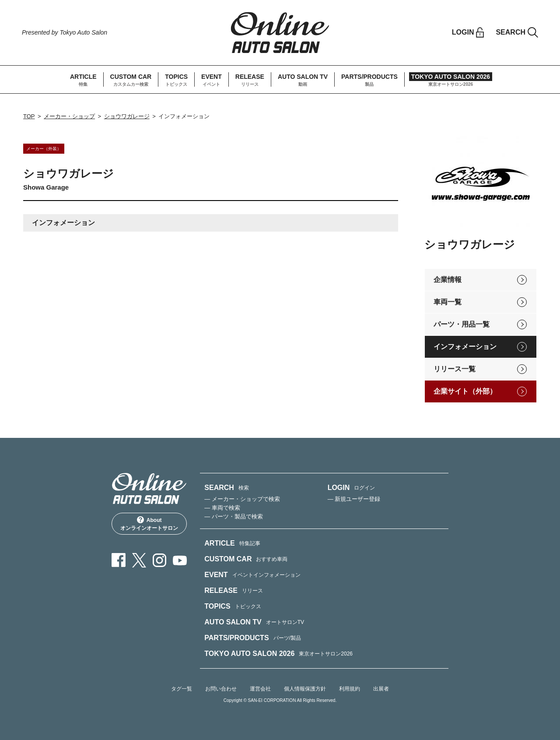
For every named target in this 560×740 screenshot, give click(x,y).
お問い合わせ (221, 689)
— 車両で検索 (222, 508)
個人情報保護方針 (305, 689)
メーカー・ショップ (69, 116)
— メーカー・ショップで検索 (242, 499)
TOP (29, 116)
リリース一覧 (455, 369)
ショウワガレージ (127, 116)
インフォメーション (465, 347)
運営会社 (260, 689)
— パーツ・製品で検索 (234, 516)
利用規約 (350, 689)
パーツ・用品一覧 (462, 324)
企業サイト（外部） (465, 391)
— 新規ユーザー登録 (354, 499)
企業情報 (448, 280)
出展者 (381, 689)
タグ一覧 (182, 689)
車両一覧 (448, 302)
